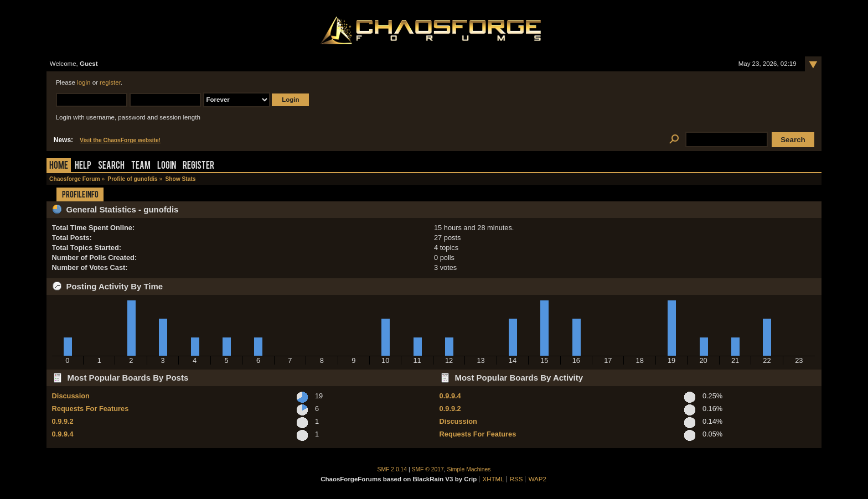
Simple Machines (469, 469)
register (110, 82)
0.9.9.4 (63, 434)
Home (59, 166)
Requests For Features (91, 409)
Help (83, 166)
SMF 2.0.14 (392, 469)
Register (198, 166)
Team (141, 166)
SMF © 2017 (428, 469)
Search (111, 166)
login (84, 82)
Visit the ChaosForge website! (120, 140)
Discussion (71, 396)
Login (167, 166)
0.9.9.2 (63, 421)
